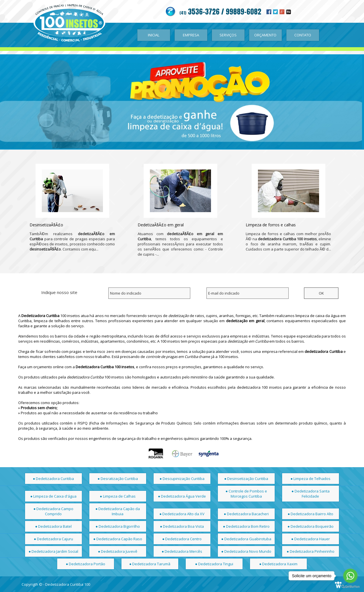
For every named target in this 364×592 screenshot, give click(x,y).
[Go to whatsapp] (350, 576)
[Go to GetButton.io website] (350, 586)
